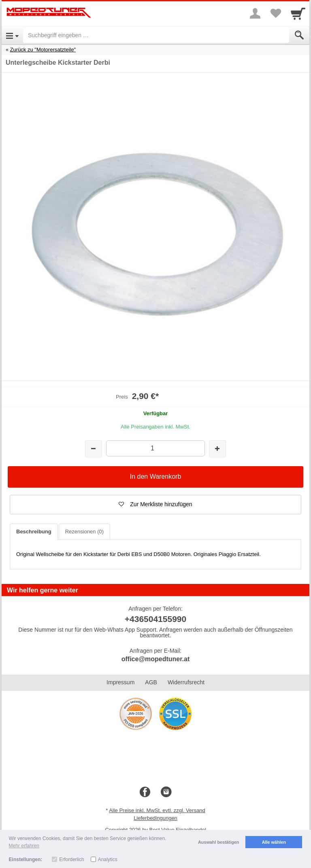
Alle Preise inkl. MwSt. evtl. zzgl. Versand (157, 810)
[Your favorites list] (275, 13)
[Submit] (299, 35)
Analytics (108, 860)
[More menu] (255, 13)
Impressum (120, 682)
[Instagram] (166, 792)
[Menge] (155, 448)
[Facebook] (145, 792)
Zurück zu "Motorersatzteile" (43, 50)
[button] (155, 505)
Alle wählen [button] (274, 842)
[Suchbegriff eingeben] (156, 35)
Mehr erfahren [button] (24, 846)
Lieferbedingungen (155, 818)
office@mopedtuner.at (156, 659)
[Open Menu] (12, 35)
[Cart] (298, 13)
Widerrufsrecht (186, 682)
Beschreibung (34, 532)
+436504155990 (155, 619)
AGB (151, 682)
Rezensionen (84, 532)
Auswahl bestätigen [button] (218, 842)
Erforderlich (71, 860)
